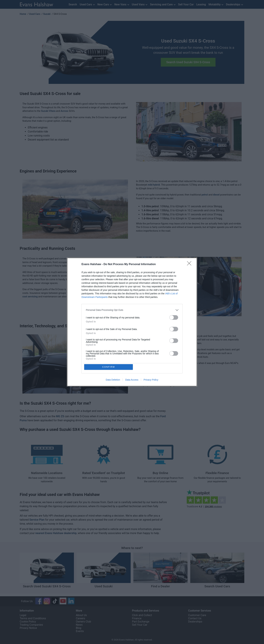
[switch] (174, 317)
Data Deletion (113, 380)
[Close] (190, 264)
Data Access (132, 380)
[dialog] (132, 322)
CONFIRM (109, 367)
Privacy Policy (151, 380)
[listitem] (132, 310)
